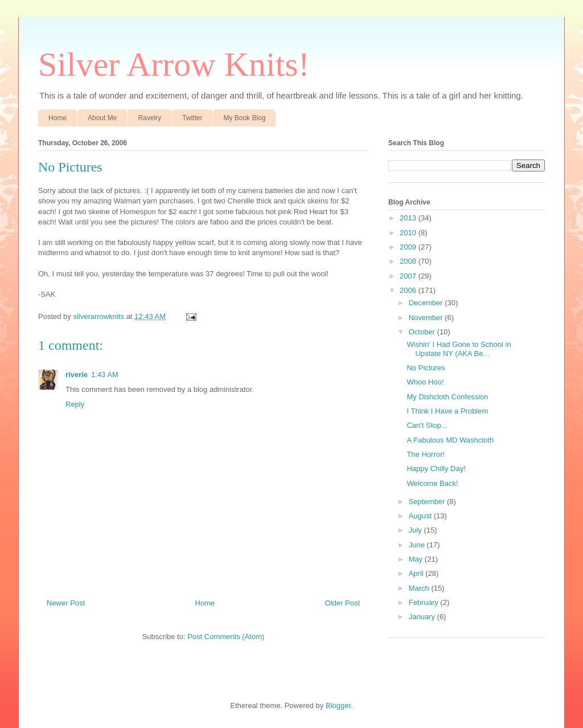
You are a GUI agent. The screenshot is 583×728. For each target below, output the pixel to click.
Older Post (342, 603)
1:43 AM (105, 375)
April (417, 573)
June (418, 545)
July (416, 530)
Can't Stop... (427, 425)
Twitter (192, 118)
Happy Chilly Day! (436, 469)
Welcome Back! (432, 483)
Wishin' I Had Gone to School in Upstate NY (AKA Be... (459, 349)
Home (58, 118)
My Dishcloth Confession (447, 397)
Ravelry (149, 118)
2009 (409, 247)
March (420, 588)
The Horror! (425, 454)
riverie (77, 375)
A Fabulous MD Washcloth (450, 440)
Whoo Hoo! (425, 382)
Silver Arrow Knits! (174, 64)
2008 (409, 261)
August (421, 516)
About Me (102, 118)
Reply (75, 404)
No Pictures (426, 368)
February (425, 602)
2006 (409, 290)
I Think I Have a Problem (447, 411)
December (427, 303)
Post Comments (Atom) (226, 637)
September (428, 502)
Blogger (338, 705)
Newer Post (66, 603)
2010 (409, 233)
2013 (409, 218)
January (423, 617)
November (427, 318)
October (423, 332)
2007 (409, 276)
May (417, 559)
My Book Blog (244, 118)
